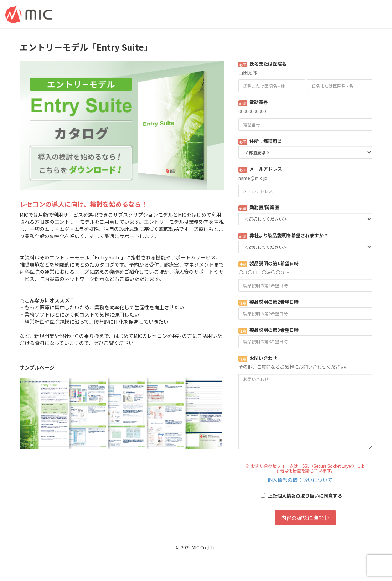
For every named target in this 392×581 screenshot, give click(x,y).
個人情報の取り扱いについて (300, 480)
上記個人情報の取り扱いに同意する (301, 496)
